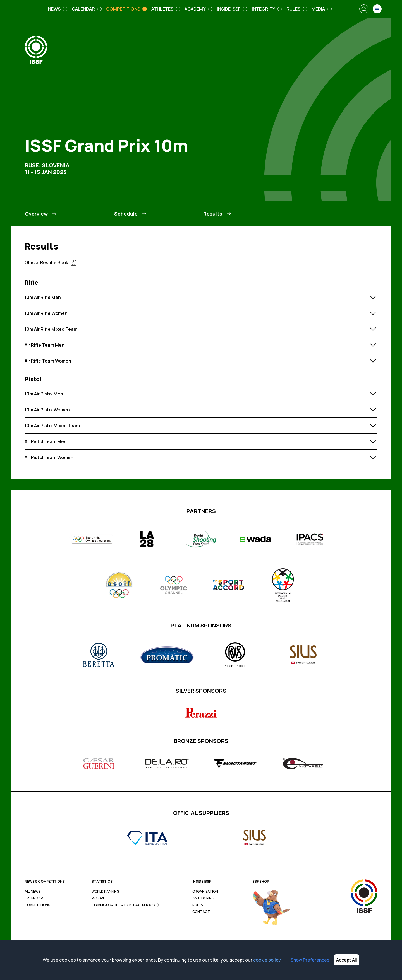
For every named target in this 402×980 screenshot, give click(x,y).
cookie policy (267, 960)
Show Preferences (310, 960)
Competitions (37, 905)
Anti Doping (203, 898)
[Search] (364, 9)
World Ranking (105, 892)
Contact (201, 912)
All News (32, 892)
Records (100, 898)
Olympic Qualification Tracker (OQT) (125, 905)
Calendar (34, 898)
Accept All (347, 960)
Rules (198, 905)
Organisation (205, 892)
